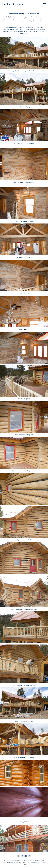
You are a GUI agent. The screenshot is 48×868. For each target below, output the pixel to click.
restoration (24, 27)
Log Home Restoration (13, 4)
